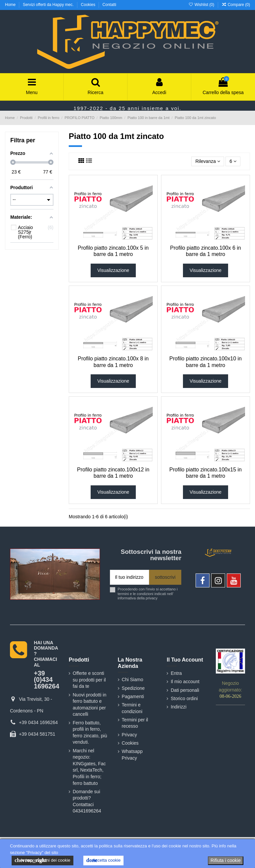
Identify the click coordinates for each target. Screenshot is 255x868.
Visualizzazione (113, 270)
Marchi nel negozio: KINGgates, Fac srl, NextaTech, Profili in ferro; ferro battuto (89, 767)
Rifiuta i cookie (226, 860)
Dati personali (185, 690)
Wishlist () (202, 5)
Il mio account (185, 682)
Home (11, 5)
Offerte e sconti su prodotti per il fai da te (89, 680)
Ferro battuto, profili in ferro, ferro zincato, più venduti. (90, 733)
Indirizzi (178, 707)
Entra (176, 673)
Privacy (129, 735)
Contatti (109, 5)
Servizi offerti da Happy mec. (49, 5)
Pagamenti (133, 696)
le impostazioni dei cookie (42, 860)
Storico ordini (184, 698)
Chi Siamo (133, 680)
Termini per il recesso (135, 723)
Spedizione (133, 688)
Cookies (89, 5)
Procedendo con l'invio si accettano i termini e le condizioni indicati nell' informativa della (148, 594)
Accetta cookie (103, 860)
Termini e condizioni (132, 708)
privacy (152, 598)
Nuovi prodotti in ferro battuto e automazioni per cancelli (89, 705)
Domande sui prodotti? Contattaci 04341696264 (87, 801)
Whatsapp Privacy (132, 755)
